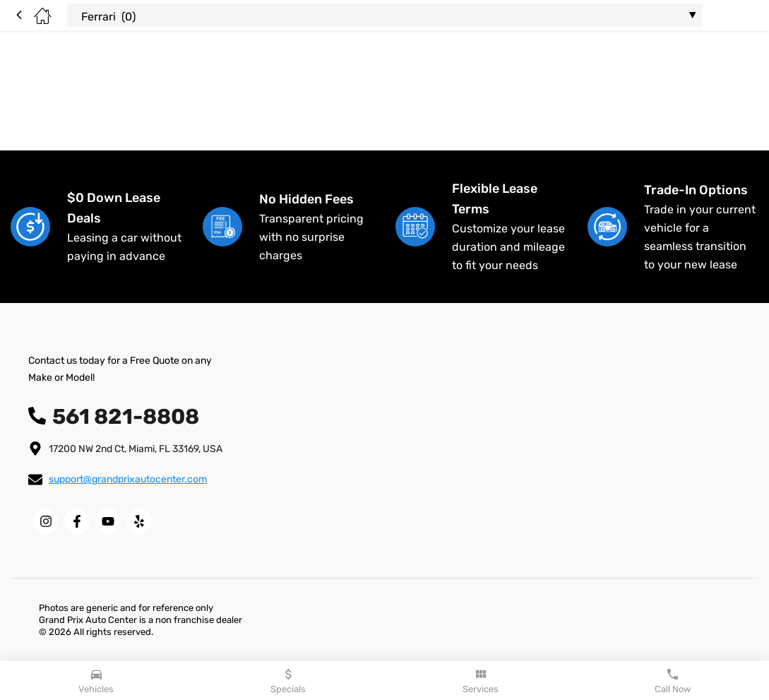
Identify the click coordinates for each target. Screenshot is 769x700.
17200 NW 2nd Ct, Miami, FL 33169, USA (136, 449)
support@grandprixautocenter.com (128, 479)
